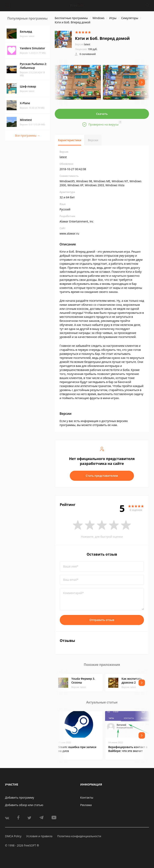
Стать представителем (102, 476)
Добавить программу (20, 797)
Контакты (87, 797)
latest (83, 44)
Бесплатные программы (71, 18)
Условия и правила (39, 836)
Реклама (86, 805)
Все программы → (27, 135)
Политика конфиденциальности (79, 836)
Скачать (102, 114)
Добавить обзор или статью (24, 805)
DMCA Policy (13, 836)
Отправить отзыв (102, 620)
